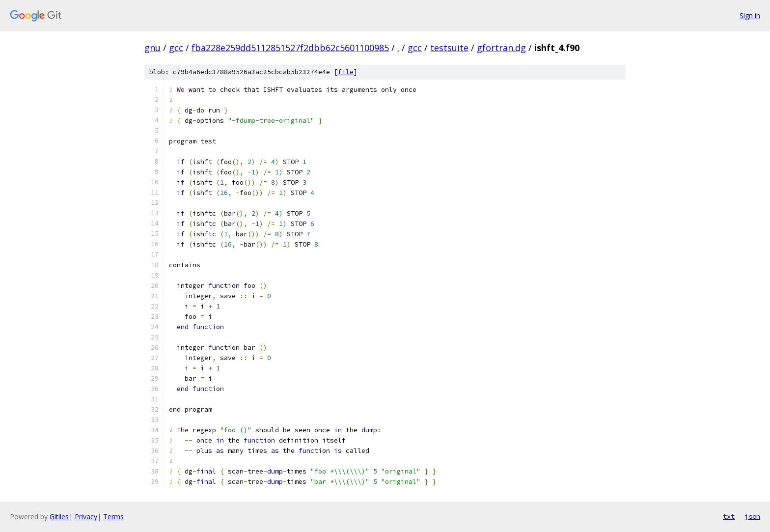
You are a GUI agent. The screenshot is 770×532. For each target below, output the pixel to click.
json (752, 516)
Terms (113, 517)
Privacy (86, 517)
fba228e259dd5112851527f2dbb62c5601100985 (290, 48)
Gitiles (59, 517)
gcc (176, 48)
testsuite (449, 48)
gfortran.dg (501, 48)
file (346, 72)
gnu (152, 48)
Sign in (750, 15)
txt (729, 516)
